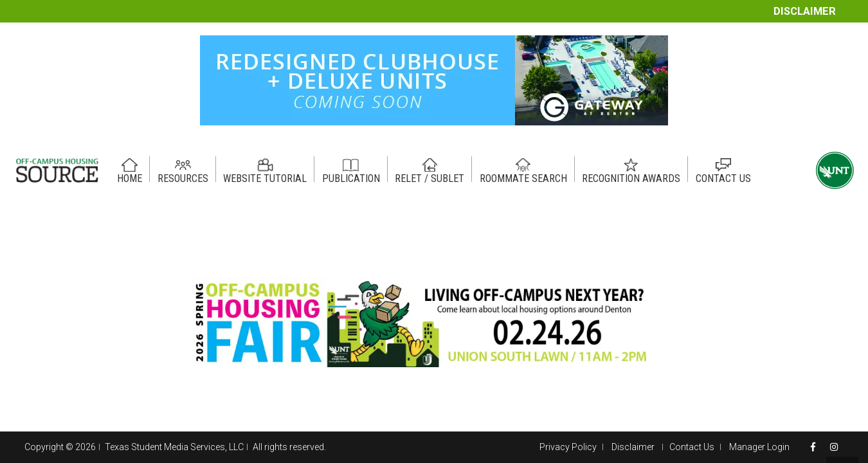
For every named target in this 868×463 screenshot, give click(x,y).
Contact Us (692, 447)
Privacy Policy (568, 447)
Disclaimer (805, 11)
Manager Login (759, 447)
